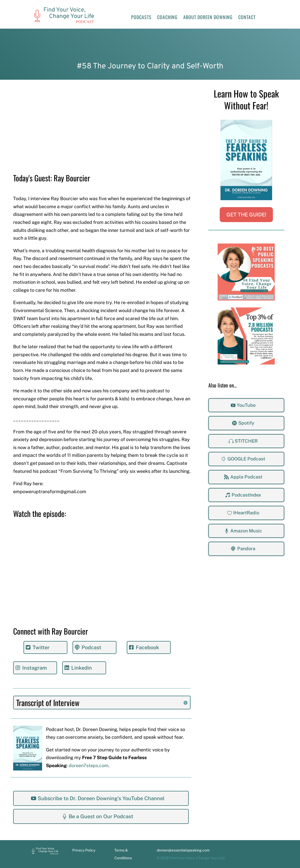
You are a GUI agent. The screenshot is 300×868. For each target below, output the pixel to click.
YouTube (246, 405)
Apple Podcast (246, 477)
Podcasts (141, 18)
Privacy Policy (84, 850)
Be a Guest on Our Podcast (101, 816)
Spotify (246, 423)
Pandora (246, 549)
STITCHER (246, 441)
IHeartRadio (246, 513)
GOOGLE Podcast (246, 459)
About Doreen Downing (208, 18)
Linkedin (82, 668)
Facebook (147, 647)
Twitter (41, 647)
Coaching (167, 18)
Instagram (34, 668)
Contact (247, 18)
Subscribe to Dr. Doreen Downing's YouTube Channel (101, 798)
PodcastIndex (246, 495)
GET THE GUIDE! (246, 215)
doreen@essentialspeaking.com (183, 850)
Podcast (91, 647)
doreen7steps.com (89, 765)
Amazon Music (246, 531)
